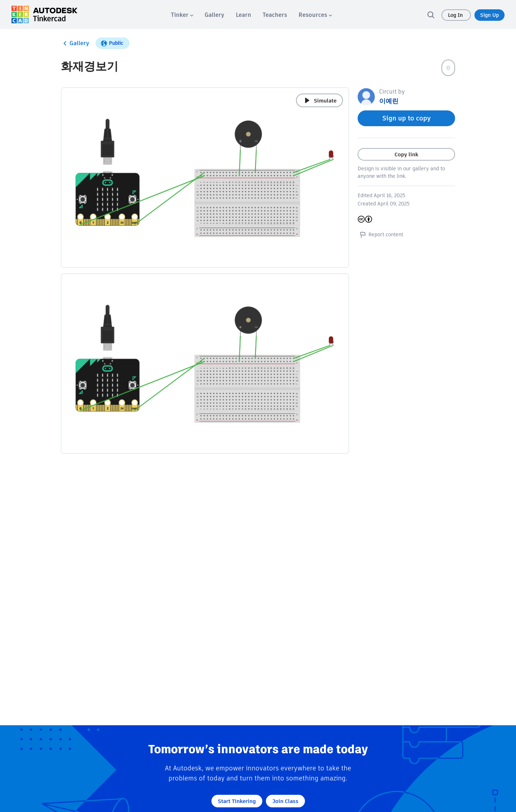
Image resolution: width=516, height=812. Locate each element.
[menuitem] (182, 15)
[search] (431, 15)
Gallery (75, 43)
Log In (456, 15)
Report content (380, 234)
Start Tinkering (237, 801)
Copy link (406, 154)
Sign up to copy (407, 118)
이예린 (389, 101)
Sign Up (489, 15)
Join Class (285, 801)
